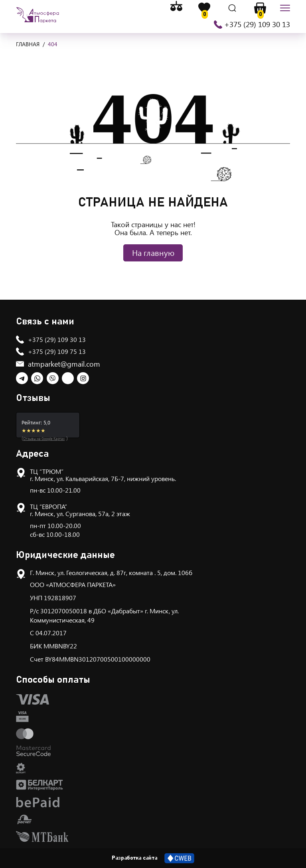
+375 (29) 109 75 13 (57, 351)
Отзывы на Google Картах (44, 438)
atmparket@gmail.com (64, 364)
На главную (153, 252)
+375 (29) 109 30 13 (257, 24)
